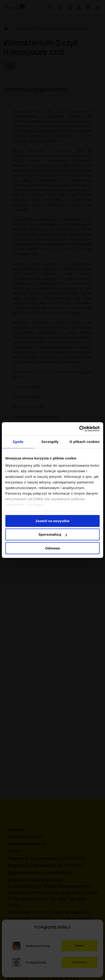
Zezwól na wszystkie (52, 521)
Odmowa (52, 548)
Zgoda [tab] (18, 442)
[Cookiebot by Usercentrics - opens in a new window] (79, 429)
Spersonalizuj (53, 534)
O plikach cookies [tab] (85, 442)
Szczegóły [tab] (50, 442)
